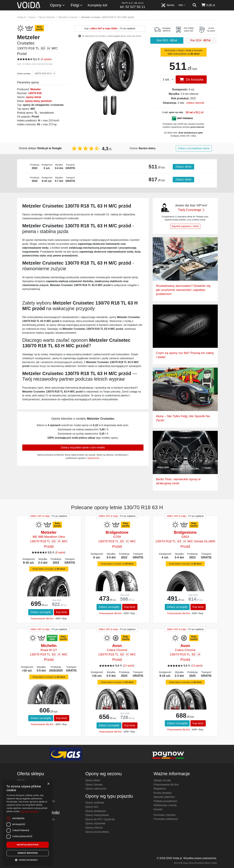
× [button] (48, 784)
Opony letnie (93, 780)
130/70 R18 (35, 93)
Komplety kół (97, 5)
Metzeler (36, 89)
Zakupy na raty (162, 780)
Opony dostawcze (96, 811)
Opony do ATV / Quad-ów (100, 819)
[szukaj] (195, 5)
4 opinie (46, 59)
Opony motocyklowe (97, 815)
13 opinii (129, 666)
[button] (28, 860)
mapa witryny (189, 863)
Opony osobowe (95, 803)
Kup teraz (62, 612)
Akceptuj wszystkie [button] (28, 845)
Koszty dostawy (163, 793)
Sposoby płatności (164, 797)
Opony (57, 5)
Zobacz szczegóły (41, 612)
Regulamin (160, 789)
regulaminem (93, 458)
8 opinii (60, 552)
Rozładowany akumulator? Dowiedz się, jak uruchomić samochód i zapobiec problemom (184, 290)
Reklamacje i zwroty (165, 805)
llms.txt (177, 863)
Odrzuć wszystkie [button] (28, 853)
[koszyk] (208, 5)
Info (182, 5)
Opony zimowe (94, 785)
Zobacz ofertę (183, 167)
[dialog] (28, 823)
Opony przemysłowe (97, 832)
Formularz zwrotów (165, 815)
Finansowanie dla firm (42, 619)
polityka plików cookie (207, 863)
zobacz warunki (195, 103)
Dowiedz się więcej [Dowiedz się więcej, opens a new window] (29, 811)
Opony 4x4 (92, 807)
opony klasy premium (38, 101)
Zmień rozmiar (24, 74)
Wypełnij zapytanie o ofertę (185, 226)
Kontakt (158, 809)
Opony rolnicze (94, 828)
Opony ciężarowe (95, 823)
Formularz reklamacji (166, 819)
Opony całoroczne (96, 789)
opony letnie (33, 97)
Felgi (77, 5)
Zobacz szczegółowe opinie (194, 148)
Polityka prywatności (165, 801)
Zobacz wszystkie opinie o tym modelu (83, 447)
